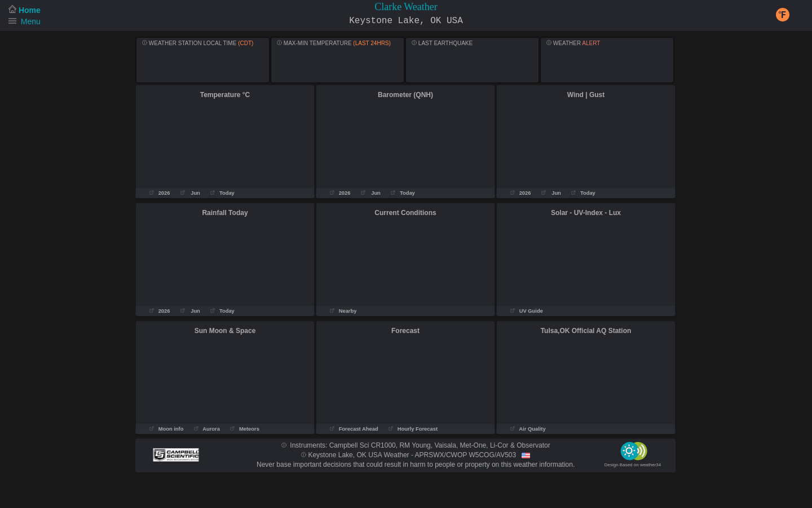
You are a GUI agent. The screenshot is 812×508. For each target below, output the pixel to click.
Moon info (166, 429)
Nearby (343, 311)
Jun (190, 193)
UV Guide (527, 311)
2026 (160, 193)
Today (222, 193)
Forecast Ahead (354, 429)
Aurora (207, 429)
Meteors (244, 429)
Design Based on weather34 (633, 465)
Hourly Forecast (414, 429)
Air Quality (528, 429)
